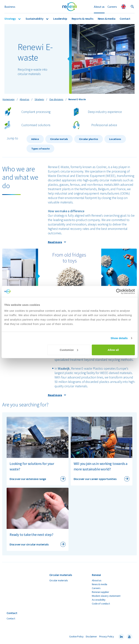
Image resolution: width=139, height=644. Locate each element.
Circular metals (59, 139)
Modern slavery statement (106, 596)
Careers (112, 7)
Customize (69, 350)
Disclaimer (91, 636)
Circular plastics (89, 139)
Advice (35, 139)
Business (10, 7)
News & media (107, 19)
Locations (115, 139)
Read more (55, 242)
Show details (119, 338)
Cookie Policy (76, 636)
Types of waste (40, 149)
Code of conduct (101, 604)
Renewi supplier (100, 592)
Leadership (60, 19)
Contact (125, 19)
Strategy (10, 19)
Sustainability (35, 19)
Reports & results (82, 19)
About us (99, 7)
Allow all (113, 350)
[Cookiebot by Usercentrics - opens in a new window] (119, 291)
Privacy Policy (107, 636)
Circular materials (59, 580)
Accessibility (99, 600)
